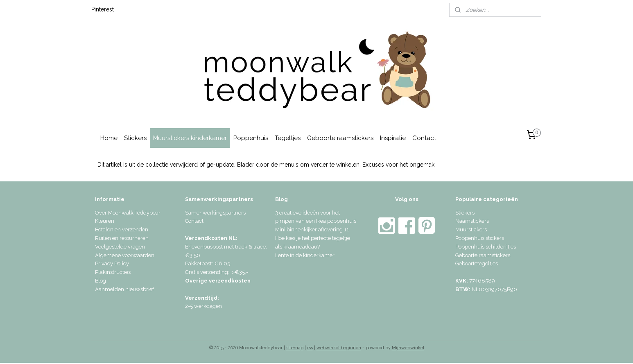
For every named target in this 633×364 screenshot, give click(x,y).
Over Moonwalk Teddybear (128, 213)
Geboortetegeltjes (477, 263)
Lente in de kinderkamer (305, 255)
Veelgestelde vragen (120, 247)
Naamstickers (472, 221)
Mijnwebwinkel (408, 348)
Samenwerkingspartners (215, 213)
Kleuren (105, 221)
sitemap (295, 348)
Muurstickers (471, 229)
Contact (424, 138)
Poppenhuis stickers (480, 238)
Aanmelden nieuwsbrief (124, 289)
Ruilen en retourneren (122, 238)
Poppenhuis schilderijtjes (486, 247)
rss (310, 348)
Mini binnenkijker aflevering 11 (312, 229)
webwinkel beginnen (339, 348)
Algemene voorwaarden (125, 255)
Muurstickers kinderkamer (190, 138)
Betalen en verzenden (122, 229)
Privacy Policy (112, 263)
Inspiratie (393, 138)
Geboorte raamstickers (340, 138)
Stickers (135, 138)
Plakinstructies (113, 272)
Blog (101, 281)
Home (109, 138)
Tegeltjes (288, 138)
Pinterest (103, 9)
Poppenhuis (251, 138)
